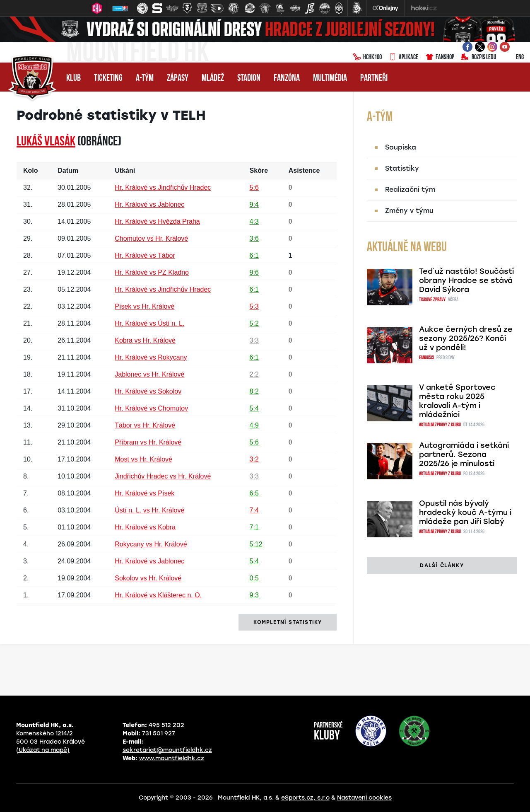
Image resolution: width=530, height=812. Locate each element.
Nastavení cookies (364, 798)
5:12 (256, 544)
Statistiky (402, 168)
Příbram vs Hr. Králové (148, 442)
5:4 (254, 408)
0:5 (254, 578)
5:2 (254, 323)
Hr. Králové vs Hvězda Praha (157, 221)
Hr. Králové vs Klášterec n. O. (158, 595)
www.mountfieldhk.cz (172, 758)
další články (442, 565)
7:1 (254, 527)
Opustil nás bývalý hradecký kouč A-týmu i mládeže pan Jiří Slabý (465, 512)
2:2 (254, 374)
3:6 (254, 238)
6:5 (254, 493)
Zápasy (178, 79)
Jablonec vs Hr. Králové (149, 374)
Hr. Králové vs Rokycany (151, 357)
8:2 (254, 391)
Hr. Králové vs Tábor (145, 255)
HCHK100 (367, 58)
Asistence (304, 170)
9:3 (254, 595)
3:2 (254, 459)
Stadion (249, 79)
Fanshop (440, 58)
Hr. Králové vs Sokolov (148, 391)
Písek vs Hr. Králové (145, 306)
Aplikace (403, 58)
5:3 (254, 306)
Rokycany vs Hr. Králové (151, 544)
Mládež (213, 79)
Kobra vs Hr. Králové (145, 340)
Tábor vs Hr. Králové (145, 425)
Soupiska (401, 147)
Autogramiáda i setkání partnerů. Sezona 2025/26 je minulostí (464, 454)
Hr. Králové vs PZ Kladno (152, 272)
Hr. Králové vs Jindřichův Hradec (163, 187)
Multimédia (330, 79)
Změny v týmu (409, 211)
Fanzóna (287, 79)
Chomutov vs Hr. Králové (151, 238)
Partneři (374, 79)
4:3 (254, 221)
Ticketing (108, 79)
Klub (73, 79)
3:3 (254, 340)
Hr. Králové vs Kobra (145, 527)
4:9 (254, 425)
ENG (513, 58)
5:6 (254, 187)
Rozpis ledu (478, 58)
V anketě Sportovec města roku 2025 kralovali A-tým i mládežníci (457, 401)
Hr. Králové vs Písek (145, 493)
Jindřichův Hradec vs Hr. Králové (163, 476)
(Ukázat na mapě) (43, 750)
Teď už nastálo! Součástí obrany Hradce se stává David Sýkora (466, 280)
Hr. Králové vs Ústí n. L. (149, 323)
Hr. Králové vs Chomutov (151, 408)
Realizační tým (410, 190)
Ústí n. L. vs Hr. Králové (149, 510)
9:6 (254, 272)
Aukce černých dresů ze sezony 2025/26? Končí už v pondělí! (466, 338)
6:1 (254, 255)
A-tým (145, 79)
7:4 (254, 510)
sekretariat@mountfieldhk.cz (167, 750)
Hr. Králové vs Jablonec (149, 204)
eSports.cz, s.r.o (305, 798)
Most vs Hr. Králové (143, 459)
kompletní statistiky (288, 622)
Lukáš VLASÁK (46, 142)
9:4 (254, 204)
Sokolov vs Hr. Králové (148, 578)
